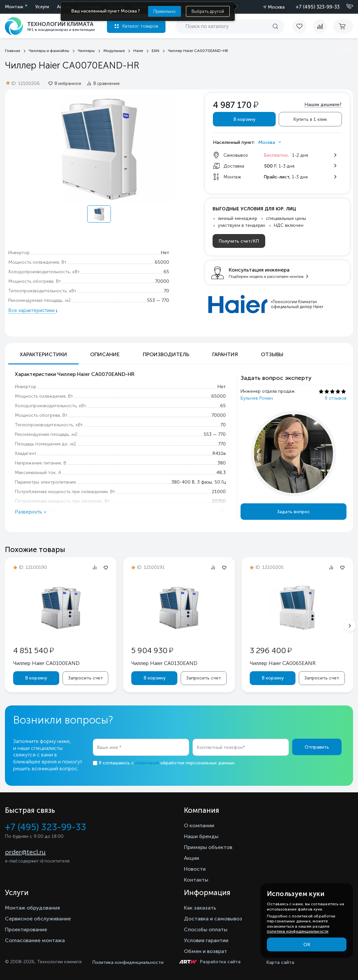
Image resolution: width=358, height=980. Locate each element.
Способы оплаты (206, 929)
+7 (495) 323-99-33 (318, 7)
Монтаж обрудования (32, 908)
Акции (192, 858)
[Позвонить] (346, 7)
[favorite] (303, 26)
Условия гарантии (206, 940)
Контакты (196, 880)
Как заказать (200, 908)
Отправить (317, 747)
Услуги (42, 7)
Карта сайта (280, 962)
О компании (199, 825)
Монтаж (14, 7)
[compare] (320, 26)
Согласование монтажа (35, 940)
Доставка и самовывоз (213, 919)
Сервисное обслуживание (38, 919)
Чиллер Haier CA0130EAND (164, 663)
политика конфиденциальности (298, 931)
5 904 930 (152, 650)
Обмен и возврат (205, 951)
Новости (195, 869)
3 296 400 (271, 650)
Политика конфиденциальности (128, 962)
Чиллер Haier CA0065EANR (283, 663)
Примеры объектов (208, 847)
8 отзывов (336, 398)
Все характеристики (32, 310)
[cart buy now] (343, 26)
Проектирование (26, 929)
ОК (307, 945)
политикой (147, 763)
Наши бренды (201, 836)
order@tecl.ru (25, 852)
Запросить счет (86, 678)
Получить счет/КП (239, 241)
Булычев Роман (257, 398)
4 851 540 (33, 650)
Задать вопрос (294, 512)
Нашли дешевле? (323, 105)
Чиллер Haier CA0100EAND (46, 663)
